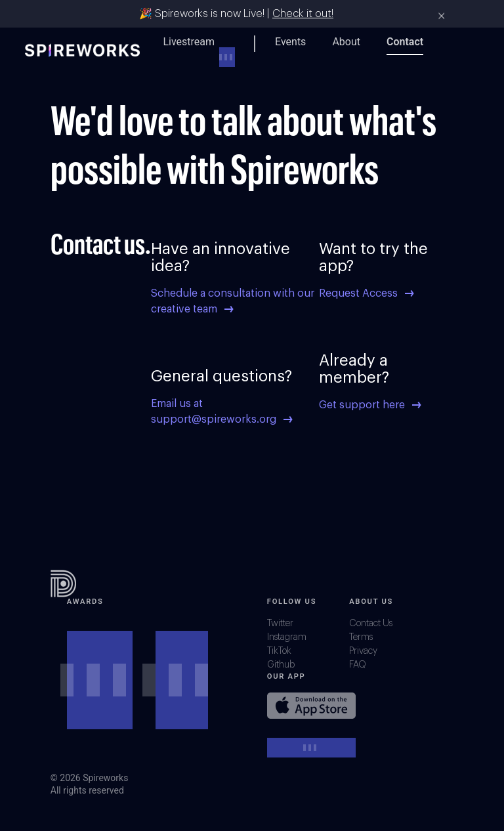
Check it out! (303, 14)
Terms (361, 637)
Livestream (189, 42)
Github (281, 665)
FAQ (358, 665)
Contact (405, 42)
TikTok (279, 651)
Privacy (363, 651)
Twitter (280, 624)
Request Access (366, 293)
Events (290, 42)
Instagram (287, 637)
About (346, 42)
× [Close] (442, 16)
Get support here (370, 405)
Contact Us (371, 624)
